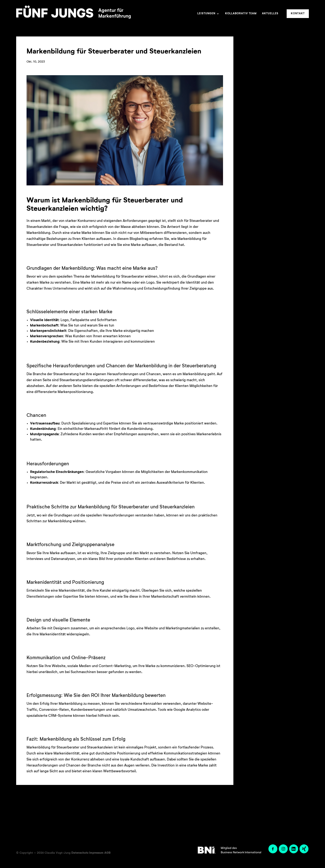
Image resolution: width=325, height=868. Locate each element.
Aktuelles (270, 14)
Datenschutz (80, 853)
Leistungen (206, 14)
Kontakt (298, 14)
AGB (107, 853)
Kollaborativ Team (241, 14)
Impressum (96, 853)
